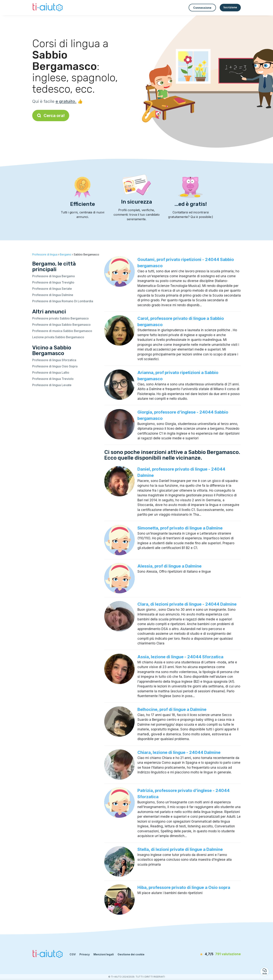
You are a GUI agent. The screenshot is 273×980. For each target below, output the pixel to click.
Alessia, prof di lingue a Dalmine (169, 566)
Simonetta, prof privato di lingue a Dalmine (180, 528)
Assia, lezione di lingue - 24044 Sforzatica (180, 657)
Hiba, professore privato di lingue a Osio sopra (184, 887)
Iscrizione (230, 7)
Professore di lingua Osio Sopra (55, 366)
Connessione (202, 8)
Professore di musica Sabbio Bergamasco (62, 331)
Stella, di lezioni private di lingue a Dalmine (180, 849)
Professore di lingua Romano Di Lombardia (63, 301)
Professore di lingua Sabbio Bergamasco (61, 325)
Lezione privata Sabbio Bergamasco (58, 337)
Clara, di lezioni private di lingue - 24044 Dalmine (187, 604)
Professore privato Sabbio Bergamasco (60, 318)
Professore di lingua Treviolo (53, 379)
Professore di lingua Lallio (51, 372)
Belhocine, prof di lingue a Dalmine (172, 709)
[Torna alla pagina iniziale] (48, 8)
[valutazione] (219, 954)
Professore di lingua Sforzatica (54, 360)
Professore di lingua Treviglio (53, 282)
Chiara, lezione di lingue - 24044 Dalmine (179, 752)
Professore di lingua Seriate (52, 289)
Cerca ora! (51, 116)
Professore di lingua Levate (52, 385)
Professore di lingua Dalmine (53, 295)
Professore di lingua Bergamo (54, 276)
